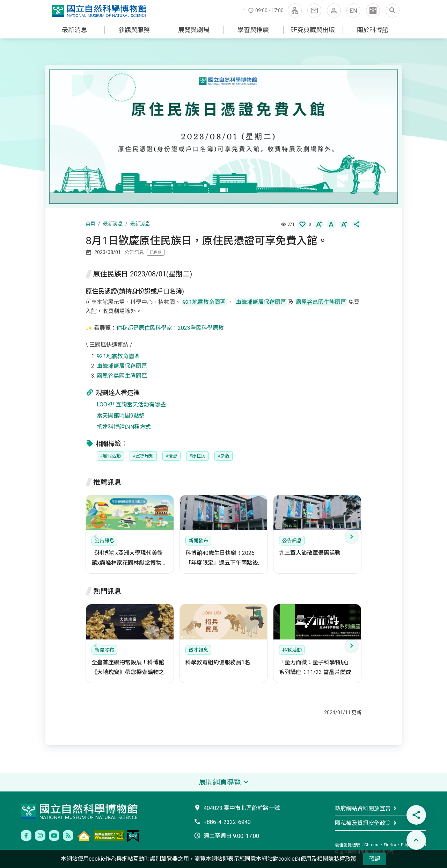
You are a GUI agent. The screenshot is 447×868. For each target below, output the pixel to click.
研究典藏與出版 (313, 30)
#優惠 (171, 456)
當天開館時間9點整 (121, 416)
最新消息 (74, 30)
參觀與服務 (134, 30)
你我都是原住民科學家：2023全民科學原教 (170, 328)
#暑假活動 (110, 456)
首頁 (90, 224)
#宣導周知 (143, 456)
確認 (375, 859)
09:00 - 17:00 (269, 10)
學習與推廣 (253, 30)
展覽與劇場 (194, 30)
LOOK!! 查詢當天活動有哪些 (131, 404)
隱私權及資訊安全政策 (363, 823)
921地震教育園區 (118, 356)
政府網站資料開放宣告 (363, 808)
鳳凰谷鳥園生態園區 (122, 376)
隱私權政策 (342, 859)
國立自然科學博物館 (101, 11)
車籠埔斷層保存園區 (122, 366)
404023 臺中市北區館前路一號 (242, 808)
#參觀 (223, 456)
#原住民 (197, 456)
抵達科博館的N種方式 (124, 427)
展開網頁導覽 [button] (220, 782)
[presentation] (95, 537)
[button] (373, 10)
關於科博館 (373, 30)
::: (243, 10)
